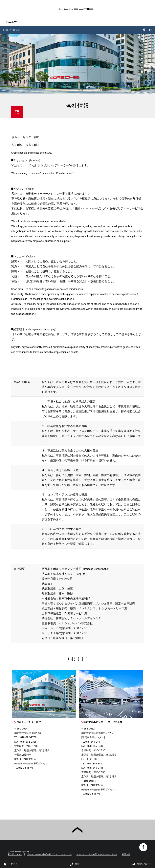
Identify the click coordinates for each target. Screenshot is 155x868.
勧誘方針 (126, 854)
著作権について (15, 854)
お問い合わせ (11, 30)
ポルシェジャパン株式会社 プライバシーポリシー (49, 854)
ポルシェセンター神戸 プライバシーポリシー (97, 854)
